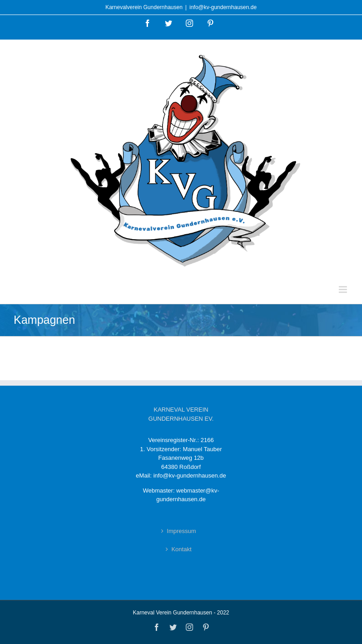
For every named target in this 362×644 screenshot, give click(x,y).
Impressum (181, 531)
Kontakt (181, 549)
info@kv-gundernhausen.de (223, 7)
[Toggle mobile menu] (344, 289)
